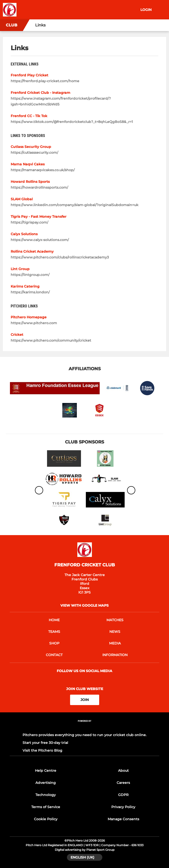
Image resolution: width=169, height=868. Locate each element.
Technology (46, 795)
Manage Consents (123, 819)
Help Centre (46, 771)
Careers (123, 783)
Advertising (46, 783)
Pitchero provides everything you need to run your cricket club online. (84, 735)
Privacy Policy (123, 807)
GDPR (123, 795)
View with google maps (84, 605)
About (123, 771)
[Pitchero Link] (85, 727)
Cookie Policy (46, 819)
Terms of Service (46, 807)
